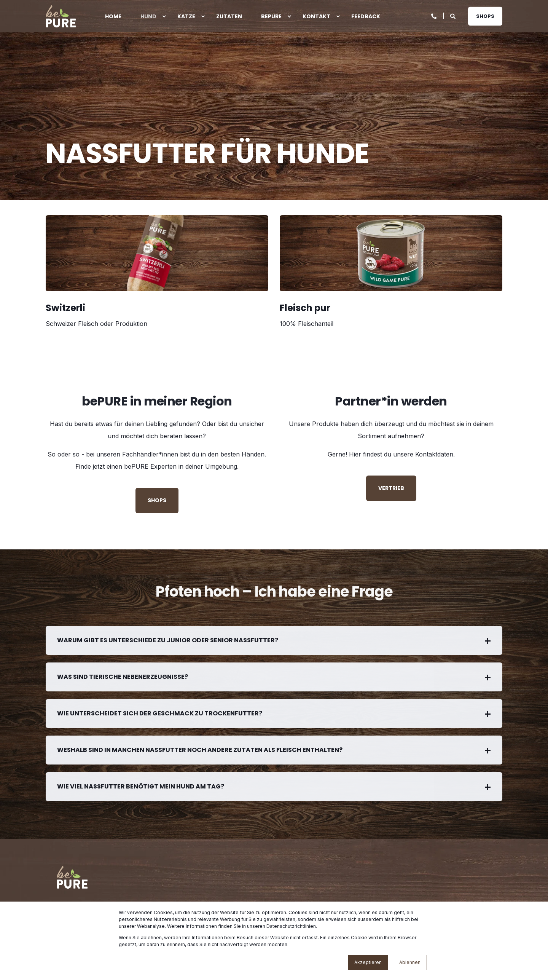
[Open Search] (453, 15)
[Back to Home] (61, 16)
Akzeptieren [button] (368, 962)
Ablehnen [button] (410, 962)
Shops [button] (485, 16)
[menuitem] (164, 16)
